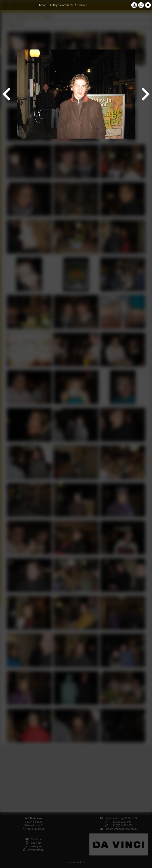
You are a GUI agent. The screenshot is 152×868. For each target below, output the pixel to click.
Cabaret (82, 5)
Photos (42, 5)
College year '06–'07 (62, 5)
